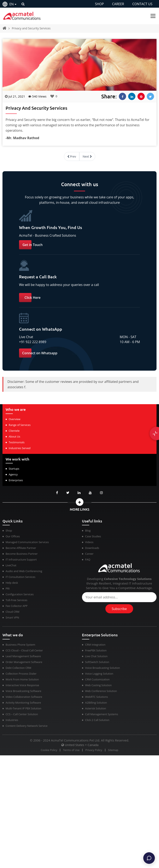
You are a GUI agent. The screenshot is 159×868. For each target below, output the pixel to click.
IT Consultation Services (20, 577)
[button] (79, 502)
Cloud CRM (13, 612)
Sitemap (113, 750)
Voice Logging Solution (99, 674)
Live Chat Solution (96, 656)
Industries (12, 720)
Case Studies (93, 536)
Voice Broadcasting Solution (102, 668)
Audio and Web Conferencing (24, 571)
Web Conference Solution (101, 691)
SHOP (99, 4)
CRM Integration (95, 645)
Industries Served (20, 448)
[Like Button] (52, 96)
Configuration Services (20, 594)
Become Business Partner (22, 554)
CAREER (118, 4)
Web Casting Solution (98, 685)
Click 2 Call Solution (97, 720)
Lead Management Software (23, 656)
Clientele (14, 431)
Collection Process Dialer (21, 674)
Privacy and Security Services (31, 28)
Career (89, 554)
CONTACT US (142, 4)
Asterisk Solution (96, 708)
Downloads (92, 548)
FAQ (88, 559)
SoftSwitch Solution (97, 662)
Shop (9, 530)
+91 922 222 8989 (33, 342)
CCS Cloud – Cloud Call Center (24, 650)
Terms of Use (71, 750)
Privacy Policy (94, 750)
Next (87, 156)
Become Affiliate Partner (21, 548)
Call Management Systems (102, 714)
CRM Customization (97, 679)
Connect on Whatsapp (40, 353)
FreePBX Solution (96, 650)
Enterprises (16, 480)
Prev (72, 156)
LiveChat (11, 565)
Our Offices (13, 536)
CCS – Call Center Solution (22, 714)
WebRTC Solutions (96, 697)
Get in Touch (32, 245)
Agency (13, 474)
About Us (14, 436)
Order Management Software (24, 662)
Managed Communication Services (27, 542)
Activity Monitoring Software (23, 703)
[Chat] (149, 858)
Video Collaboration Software (24, 697)
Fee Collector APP (17, 606)
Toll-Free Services (16, 600)
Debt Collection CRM (18, 668)
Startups (14, 469)
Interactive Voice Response (22, 685)
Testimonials (17, 442)
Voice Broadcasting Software (23, 691)
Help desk (12, 583)
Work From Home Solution (22, 679)
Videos (89, 542)
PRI (8, 588)
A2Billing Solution (96, 703)
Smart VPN (12, 617)
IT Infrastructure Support (21, 559)
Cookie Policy (49, 750)
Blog (88, 530)
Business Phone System (20, 645)
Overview (14, 419)
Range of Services (20, 425)
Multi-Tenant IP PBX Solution (23, 708)
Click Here (33, 298)
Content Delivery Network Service (26, 726)
